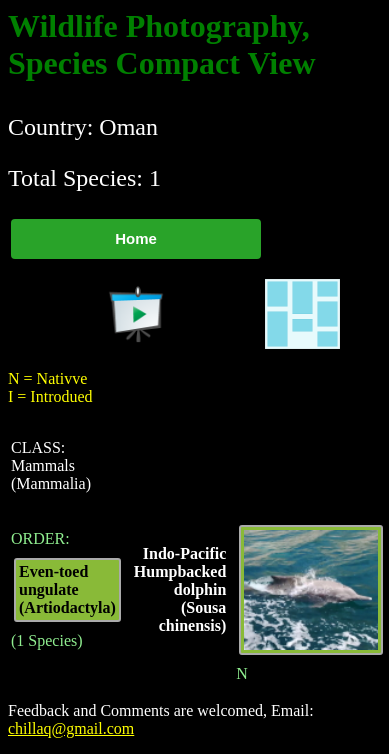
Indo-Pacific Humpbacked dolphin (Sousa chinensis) (180, 589)
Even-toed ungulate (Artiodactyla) (67, 589)
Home (136, 238)
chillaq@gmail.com (71, 728)
